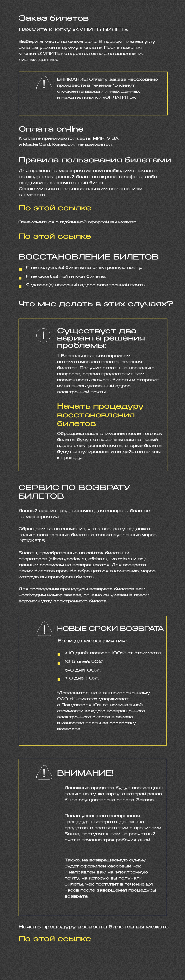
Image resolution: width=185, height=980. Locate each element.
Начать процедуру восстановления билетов (100, 415)
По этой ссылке (55, 939)
